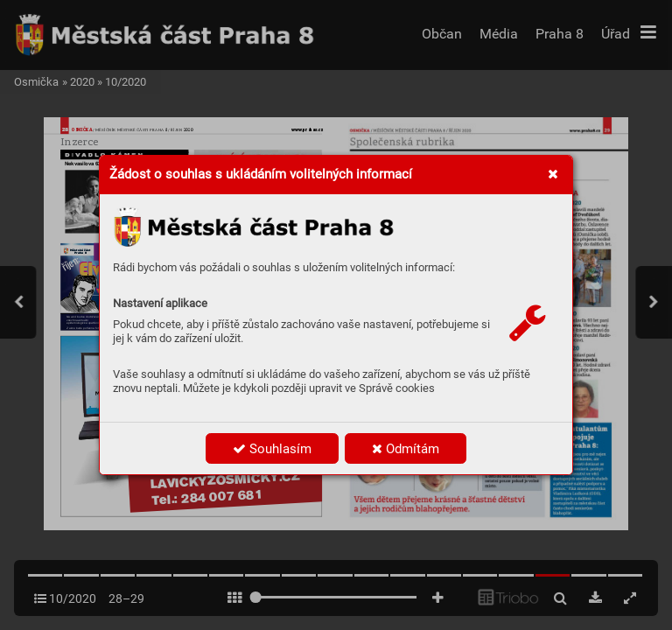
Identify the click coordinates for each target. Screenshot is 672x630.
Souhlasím (272, 449)
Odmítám (406, 449)
